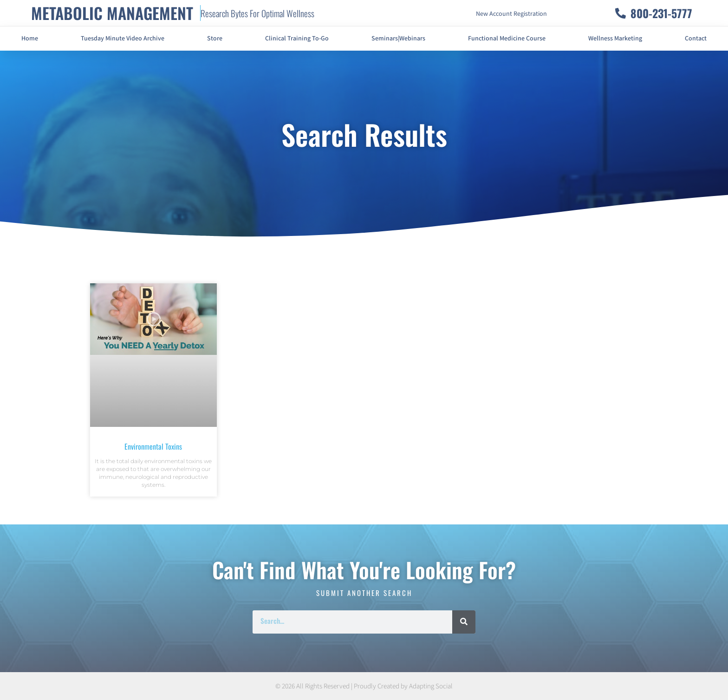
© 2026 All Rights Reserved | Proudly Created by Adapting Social (364, 686)
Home (30, 39)
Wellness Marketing (615, 39)
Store (215, 39)
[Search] (464, 622)
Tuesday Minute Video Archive (123, 39)
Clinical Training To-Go (297, 39)
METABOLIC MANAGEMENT (112, 13)
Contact (696, 39)
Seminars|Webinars (398, 39)
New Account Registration (511, 14)
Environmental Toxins (153, 446)
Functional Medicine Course (507, 39)
